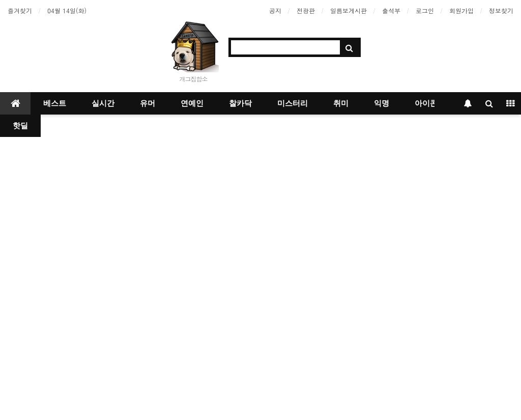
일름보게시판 (349, 10)
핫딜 (20, 126)
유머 (148, 103)
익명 (382, 103)
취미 (341, 103)
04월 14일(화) (67, 10)
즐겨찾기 (20, 10)
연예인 (192, 103)
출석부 (391, 10)
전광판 (306, 10)
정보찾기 (501, 10)
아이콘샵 (430, 103)
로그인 (425, 10)
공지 (275, 10)
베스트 (55, 103)
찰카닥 (240, 103)
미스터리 (293, 103)
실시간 (103, 103)
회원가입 (461, 10)
